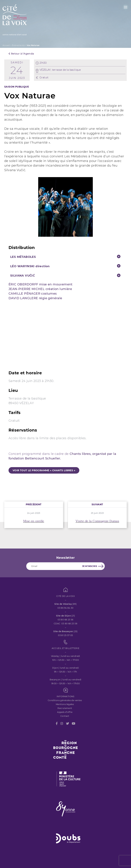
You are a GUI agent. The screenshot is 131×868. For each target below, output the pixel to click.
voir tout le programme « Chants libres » (44, 470)
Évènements (18, 45)
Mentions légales (65, 704)
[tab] (65, 257)
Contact (65, 716)
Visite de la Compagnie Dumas (97, 521)
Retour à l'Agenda (21, 54)
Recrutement (65, 708)
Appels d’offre (65, 712)
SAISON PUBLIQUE (17, 87)
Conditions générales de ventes (65, 700)
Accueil (6, 45)
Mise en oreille (34, 521)
